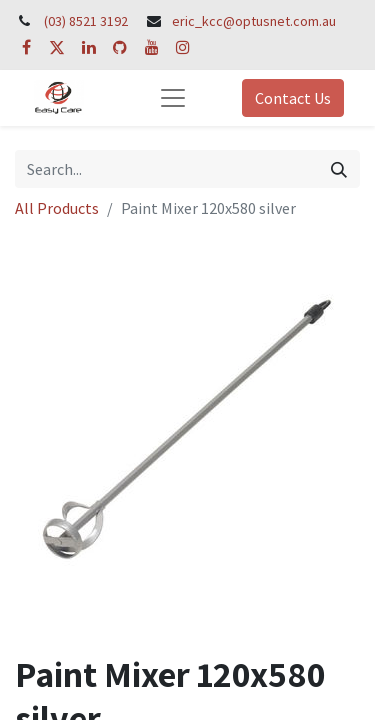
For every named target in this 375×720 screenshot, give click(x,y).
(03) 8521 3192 (86, 21)
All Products (57, 208)
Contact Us (293, 98)
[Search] (339, 169)
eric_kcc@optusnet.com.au (254, 21)
